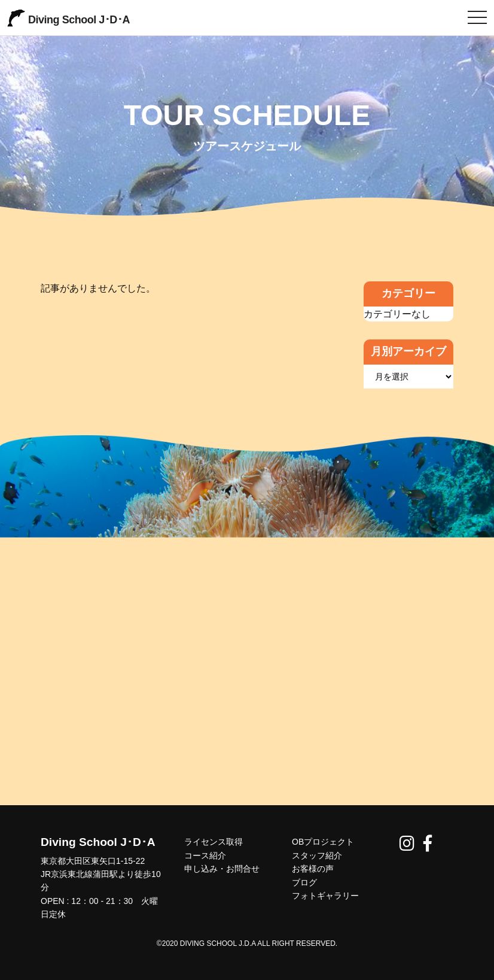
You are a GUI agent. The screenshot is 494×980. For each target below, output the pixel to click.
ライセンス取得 (214, 842)
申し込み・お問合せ (222, 869)
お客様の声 (313, 869)
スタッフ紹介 (317, 855)
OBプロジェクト (323, 842)
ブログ (304, 882)
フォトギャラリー (325, 896)
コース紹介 (205, 855)
